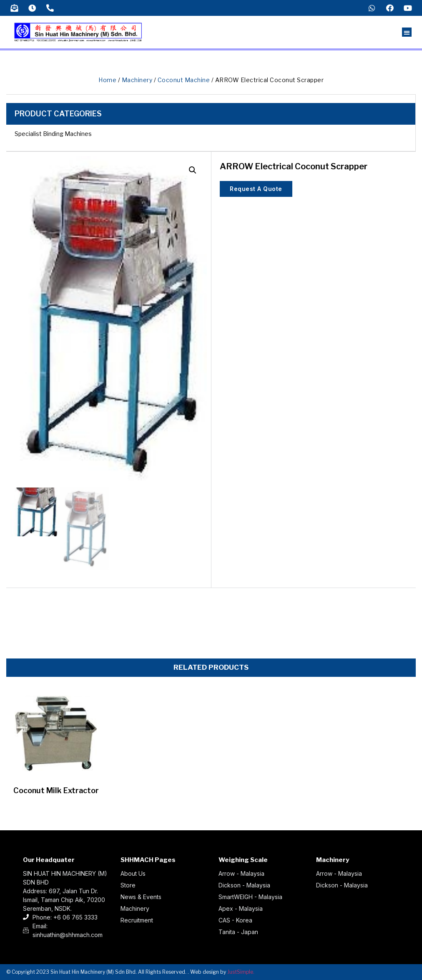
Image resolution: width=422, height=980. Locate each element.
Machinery (137, 80)
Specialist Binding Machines (53, 134)
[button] (407, 32)
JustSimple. (241, 972)
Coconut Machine (184, 80)
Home (107, 80)
